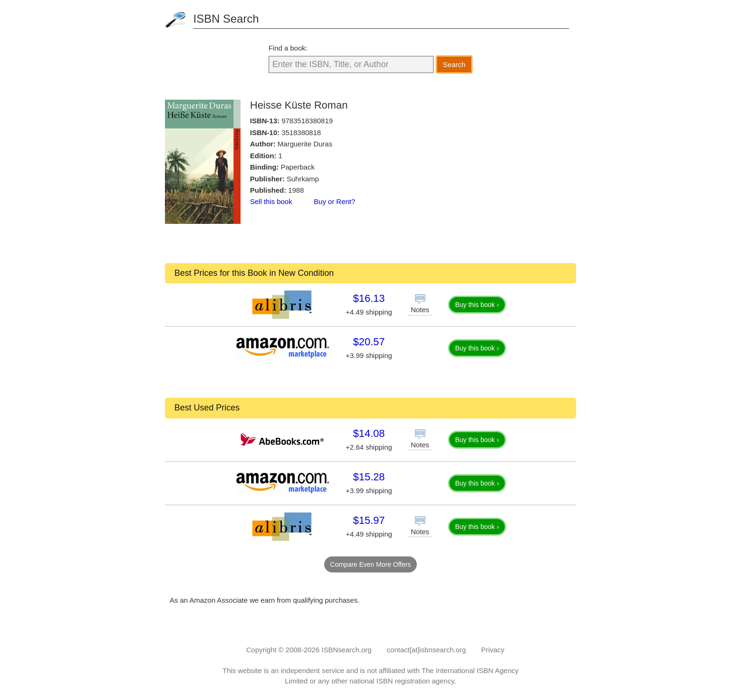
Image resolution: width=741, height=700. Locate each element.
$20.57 (369, 342)
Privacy (493, 650)
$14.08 (369, 433)
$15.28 (369, 477)
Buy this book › (477, 305)
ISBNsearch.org (346, 650)
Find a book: (288, 48)
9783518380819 (307, 121)
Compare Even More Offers (371, 564)
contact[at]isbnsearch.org (426, 650)
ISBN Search (226, 19)
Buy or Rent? (335, 201)
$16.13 (369, 298)
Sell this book (271, 201)
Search (454, 64)
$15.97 (369, 520)
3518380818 (301, 132)
